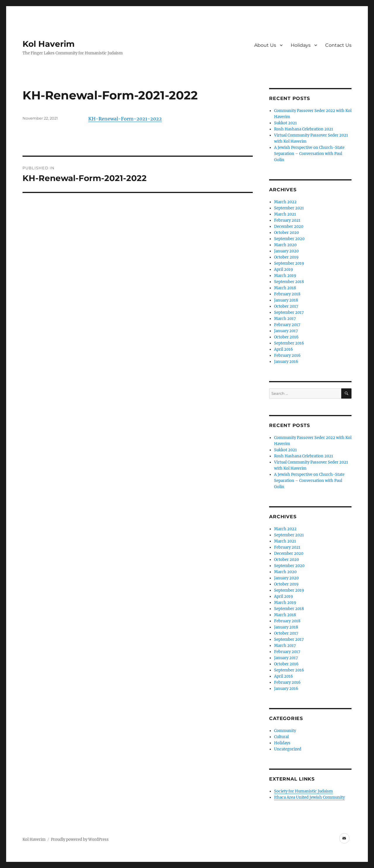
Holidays (301, 45)
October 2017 (286, 306)
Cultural (281, 737)
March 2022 (285, 202)
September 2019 (289, 263)
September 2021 (289, 208)
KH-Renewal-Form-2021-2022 (125, 119)
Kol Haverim (49, 44)
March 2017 (285, 319)
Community (285, 731)
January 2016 (286, 362)
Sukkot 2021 (285, 123)
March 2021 (285, 214)
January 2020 (286, 251)
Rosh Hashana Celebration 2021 (304, 129)
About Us (265, 45)
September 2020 (289, 239)
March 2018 (285, 288)
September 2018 (289, 282)
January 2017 (286, 331)
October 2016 (286, 337)
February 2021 (287, 220)
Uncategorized (288, 749)
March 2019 (285, 276)
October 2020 (286, 233)
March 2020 (285, 245)
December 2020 (289, 227)
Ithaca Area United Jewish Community (309, 797)
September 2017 (289, 312)
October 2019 (286, 257)
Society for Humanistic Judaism (303, 791)
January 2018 (286, 300)
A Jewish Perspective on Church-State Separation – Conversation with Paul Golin (309, 154)
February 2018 (287, 294)
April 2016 (284, 349)
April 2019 (284, 269)
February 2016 (287, 355)
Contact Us (338, 45)
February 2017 (287, 325)
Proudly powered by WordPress (80, 839)
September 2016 (289, 343)
